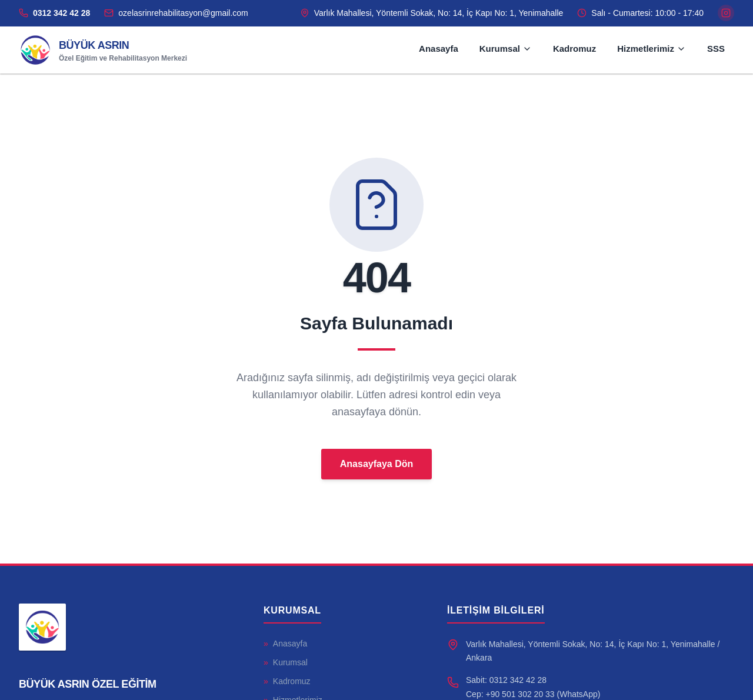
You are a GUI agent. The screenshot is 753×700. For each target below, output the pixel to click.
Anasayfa (439, 49)
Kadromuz (574, 49)
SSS (716, 49)
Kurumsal (506, 49)
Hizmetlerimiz (652, 49)
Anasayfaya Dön (377, 464)
